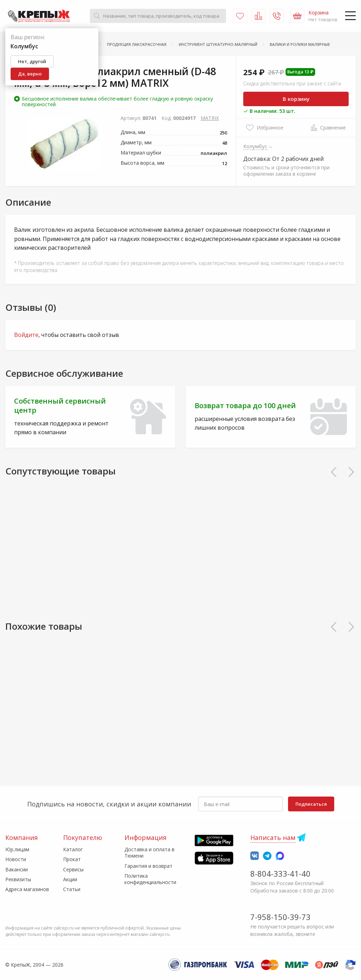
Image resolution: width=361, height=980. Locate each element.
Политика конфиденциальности (150, 879)
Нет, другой (32, 61)
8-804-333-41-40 (280, 873)
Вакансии (17, 869)
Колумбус (255, 146)
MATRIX (210, 118)
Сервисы (73, 869)
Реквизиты (18, 879)
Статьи (72, 889)
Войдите (26, 335)
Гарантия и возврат (148, 866)
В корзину (296, 99)
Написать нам (273, 837)
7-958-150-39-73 (280, 917)
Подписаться (311, 804)
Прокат (72, 859)
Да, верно (30, 74)
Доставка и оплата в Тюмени (149, 852)
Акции (70, 879)
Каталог (73, 849)
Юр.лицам (17, 849)
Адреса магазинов (27, 889)
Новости (16, 859)
